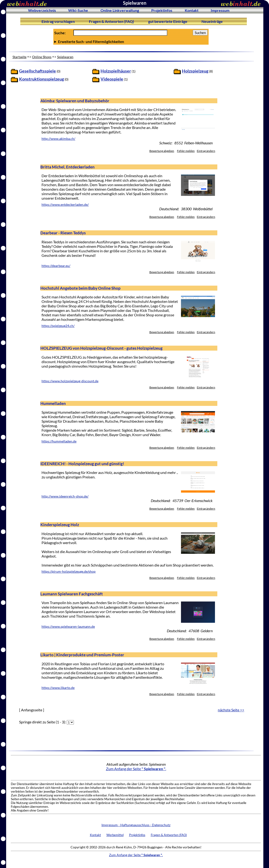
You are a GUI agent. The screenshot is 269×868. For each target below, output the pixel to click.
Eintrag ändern (206, 151)
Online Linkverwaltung (120, 10)
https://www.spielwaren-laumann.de (68, 627)
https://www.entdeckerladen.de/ (65, 205)
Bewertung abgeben (162, 151)
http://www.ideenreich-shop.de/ (65, 496)
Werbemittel (115, 835)
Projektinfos (162, 10)
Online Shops (42, 57)
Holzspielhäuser (116, 71)
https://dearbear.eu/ (56, 266)
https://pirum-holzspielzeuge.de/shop (69, 572)
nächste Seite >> (231, 710)
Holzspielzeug (195, 71)
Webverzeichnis (42, 10)
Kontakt (192, 10)
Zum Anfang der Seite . (136, 769)
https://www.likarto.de (58, 688)
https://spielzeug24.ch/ (58, 326)
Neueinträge (212, 21)
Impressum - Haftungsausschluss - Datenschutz (136, 825)
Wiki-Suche (78, 10)
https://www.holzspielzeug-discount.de (70, 381)
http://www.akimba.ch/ (58, 139)
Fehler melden (186, 151)
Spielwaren (65, 57)
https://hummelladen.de (59, 441)
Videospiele (112, 79)
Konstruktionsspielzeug (42, 79)
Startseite (19, 57)
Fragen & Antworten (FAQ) (111, 21)
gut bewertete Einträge (168, 21)
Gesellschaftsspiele (38, 71)
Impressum (220, 10)
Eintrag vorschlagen (58, 21)
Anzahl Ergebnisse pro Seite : (131, 42)
